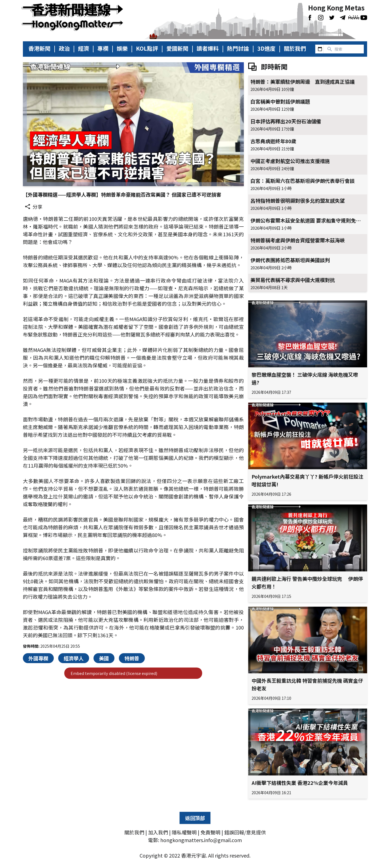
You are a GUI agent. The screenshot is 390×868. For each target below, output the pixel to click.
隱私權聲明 (184, 832)
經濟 (84, 48)
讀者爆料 (208, 48)
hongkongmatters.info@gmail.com (201, 840)
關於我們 (295, 48)
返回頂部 (195, 818)
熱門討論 (238, 48)
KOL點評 (147, 48)
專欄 (103, 48)
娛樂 (122, 48)
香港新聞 (39, 48)
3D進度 (266, 48)
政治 (64, 48)
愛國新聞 (177, 48)
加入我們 (158, 832)
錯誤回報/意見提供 (245, 832)
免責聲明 (210, 832)
